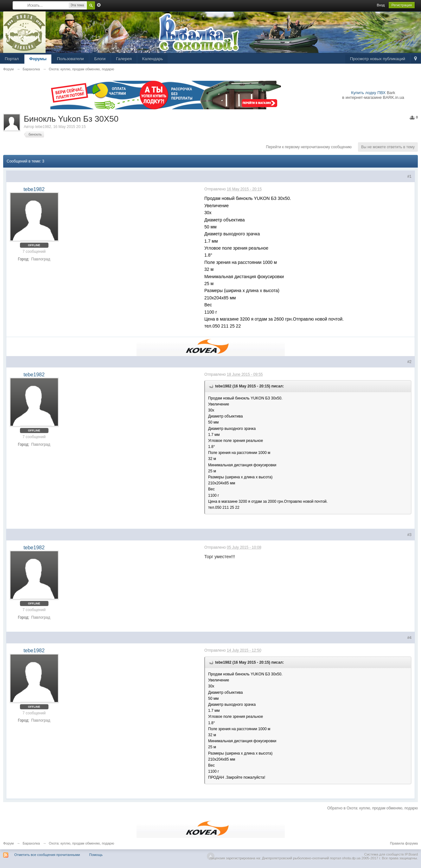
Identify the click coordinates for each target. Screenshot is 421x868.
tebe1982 (43, 127)
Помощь (96, 855)
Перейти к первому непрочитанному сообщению (309, 147)
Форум (8, 843)
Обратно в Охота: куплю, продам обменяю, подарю (373, 808)
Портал (12, 59)
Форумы (38, 59)
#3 (409, 535)
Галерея (124, 59)
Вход (381, 5)
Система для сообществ (384, 854)
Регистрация (402, 5)
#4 (409, 638)
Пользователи (70, 59)
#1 (409, 176)
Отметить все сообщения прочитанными (47, 855)
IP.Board (411, 854)
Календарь (153, 59)
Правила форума (404, 843)
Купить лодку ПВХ (368, 93)
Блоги (100, 59)
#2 (409, 362)
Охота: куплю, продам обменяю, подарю (81, 843)
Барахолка (31, 843)
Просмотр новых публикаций (378, 59)
